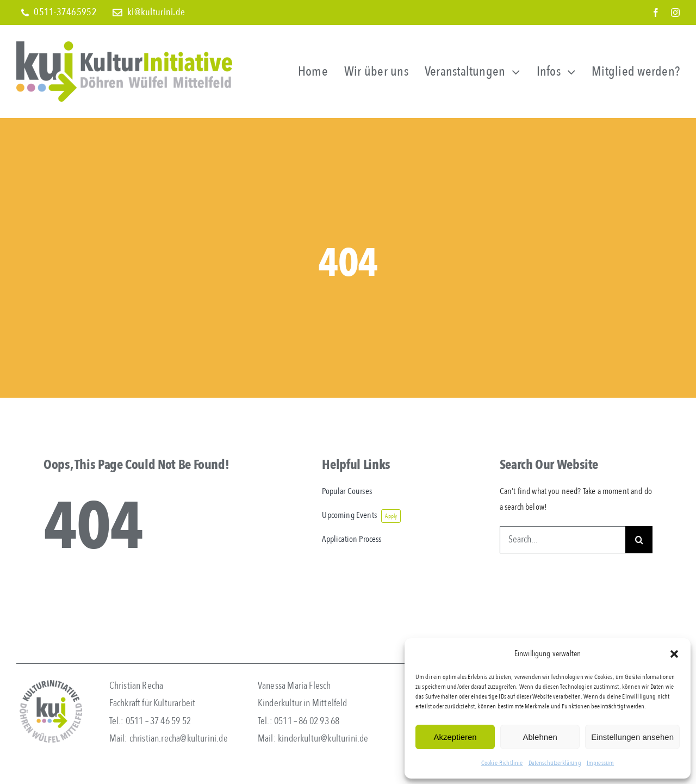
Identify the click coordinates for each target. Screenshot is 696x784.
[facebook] (656, 13)
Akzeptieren (455, 737)
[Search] (639, 540)
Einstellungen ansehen (632, 737)
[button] (674, 654)
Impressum (600, 763)
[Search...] (563, 540)
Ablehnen (540, 737)
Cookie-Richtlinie (502, 763)
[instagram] (675, 13)
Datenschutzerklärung (555, 763)
